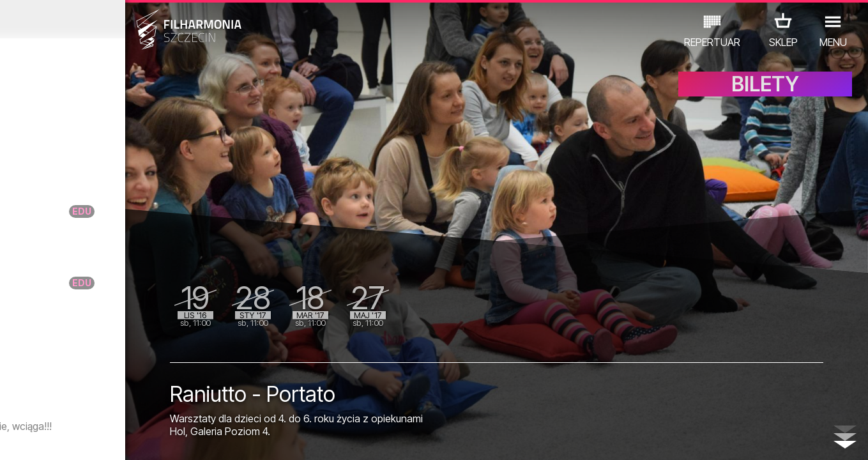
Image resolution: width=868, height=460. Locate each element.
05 (83, 438)
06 (101, 438)
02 (31, 438)
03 (48, 438)
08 (136, 438)
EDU (93, 404)
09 (153, 438)
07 (118, 438)
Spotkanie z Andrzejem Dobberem (138, 373)
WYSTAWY (142, 404)
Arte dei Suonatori (124, 152)
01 (13, 438)
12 (206, 438)
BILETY (765, 94)
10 (171, 438)
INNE (192, 404)
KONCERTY (43, 404)
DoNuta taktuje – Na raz (127, 218)
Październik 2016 (113, 19)
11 (188, 438)
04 (65, 438)
